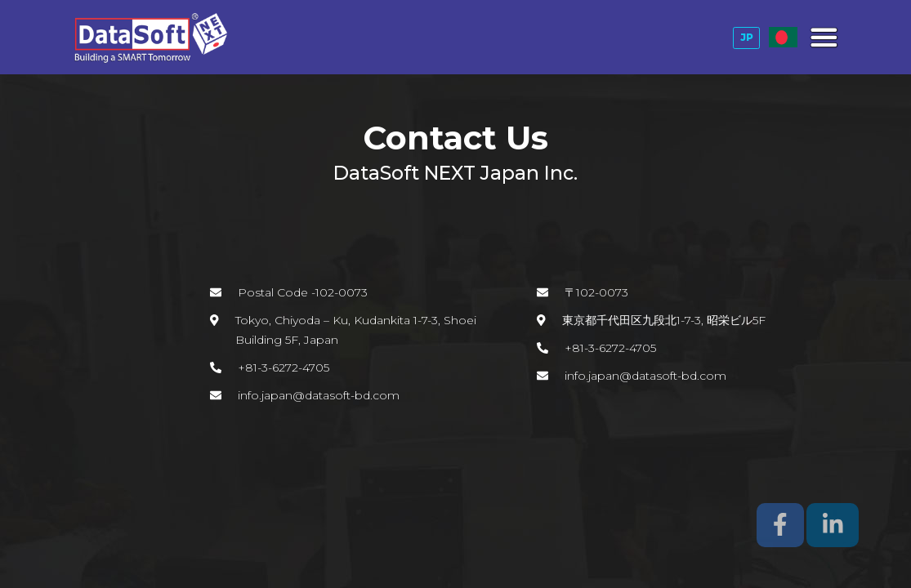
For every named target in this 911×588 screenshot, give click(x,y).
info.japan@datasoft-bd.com (319, 395)
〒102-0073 (596, 292)
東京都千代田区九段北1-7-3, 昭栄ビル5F (664, 320)
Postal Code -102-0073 (303, 292)
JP (747, 37)
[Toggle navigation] (822, 38)
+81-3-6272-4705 (284, 367)
